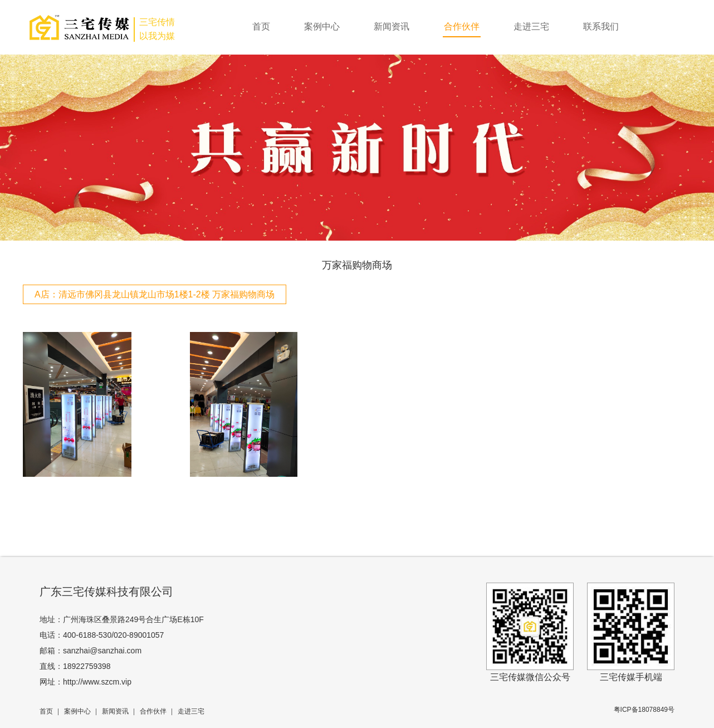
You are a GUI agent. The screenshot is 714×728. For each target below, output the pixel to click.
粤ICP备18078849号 (644, 710)
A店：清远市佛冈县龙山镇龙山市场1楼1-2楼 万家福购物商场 (155, 294)
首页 (261, 26)
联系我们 (601, 26)
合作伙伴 (462, 26)
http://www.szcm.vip (97, 682)
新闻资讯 (392, 26)
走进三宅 (531, 26)
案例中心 (322, 26)
